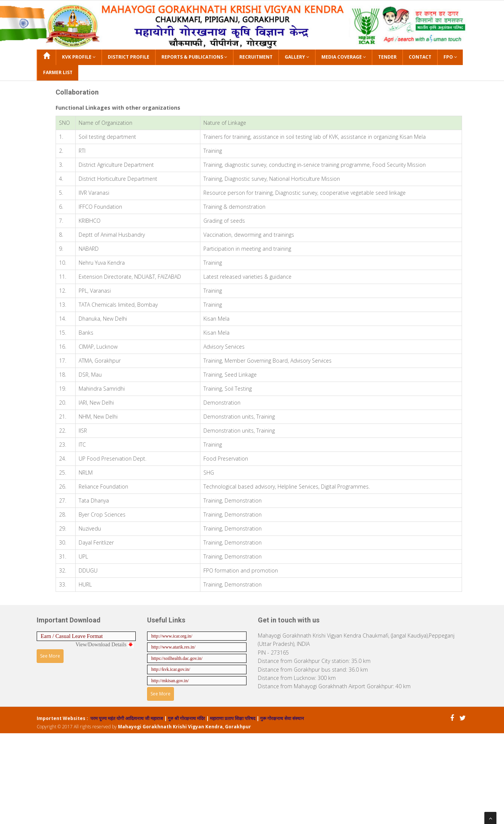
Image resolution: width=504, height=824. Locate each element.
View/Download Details (105, 645)
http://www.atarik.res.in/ (173, 647)
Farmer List (58, 72)
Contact (420, 57)
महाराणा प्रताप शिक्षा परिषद (232, 718)
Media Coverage (344, 57)
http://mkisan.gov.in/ (170, 681)
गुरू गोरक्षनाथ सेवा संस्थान (282, 718)
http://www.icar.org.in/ (172, 636)
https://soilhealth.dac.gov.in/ (177, 658)
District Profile (129, 57)
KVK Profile (79, 57)
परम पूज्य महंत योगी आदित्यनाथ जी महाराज (127, 718)
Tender (387, 57)
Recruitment (256, 57)
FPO (450, 57)
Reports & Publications (194, 57)
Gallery (297, 57)
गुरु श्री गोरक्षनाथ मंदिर (186, 718)
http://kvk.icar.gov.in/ (171, 669)
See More (50, 656)
